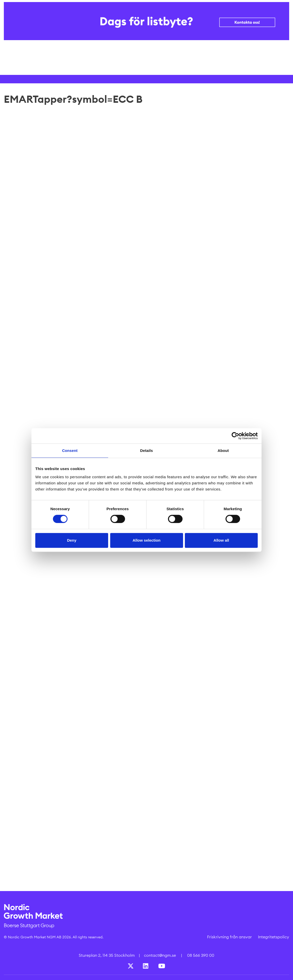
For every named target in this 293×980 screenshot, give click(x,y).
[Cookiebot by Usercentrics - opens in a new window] (235, 436)
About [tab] (223, 451)
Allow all (221, 540)
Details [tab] (146, 451)
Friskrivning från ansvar (229, 937)
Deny (72, 540)
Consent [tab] (70, 451)
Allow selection (146, 540)
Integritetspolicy (274, 937)
